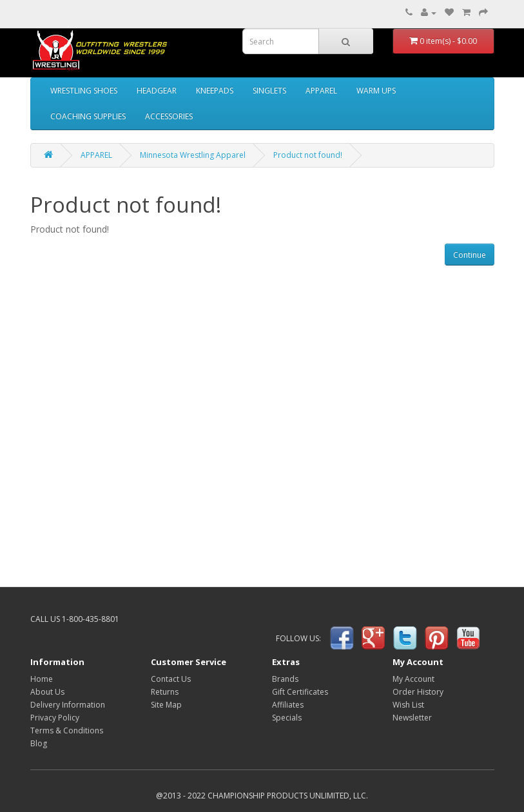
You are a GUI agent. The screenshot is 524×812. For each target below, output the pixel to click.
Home (42, 679)
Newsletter (412, 718)
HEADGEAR (157, 91)
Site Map (166, 705)
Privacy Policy (55, 718)
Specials (287, 718)
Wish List (408, 705)
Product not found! (308, 155)
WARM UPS (376, 91)
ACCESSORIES (169, 116)
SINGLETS (269, 91)
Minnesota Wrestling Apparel (193, 155)
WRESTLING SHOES (84, 91)
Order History (418, 692)
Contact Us (171, 679)
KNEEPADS (215, 91)
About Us (47, 692)
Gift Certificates (300, 692)
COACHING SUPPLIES (88, 116)
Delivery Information (68, 705)
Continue (470, 255)
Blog (39, 743)
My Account (413, 679)
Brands (285, 679)
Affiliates (288, 705)
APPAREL (321, 91)
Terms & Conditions (67, 730)
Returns (165, 692)
